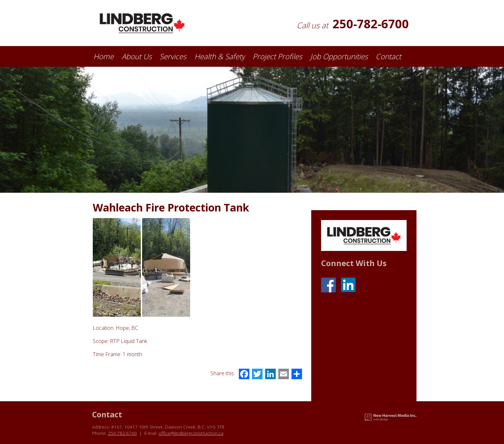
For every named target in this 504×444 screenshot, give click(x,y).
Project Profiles (277, 56)
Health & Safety (220, 56)
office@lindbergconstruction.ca (191, 433)
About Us (137, 56)
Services (173, 56)
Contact (388, 56)
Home (103, 56)
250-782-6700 (371, 24)
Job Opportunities (339, 56)
